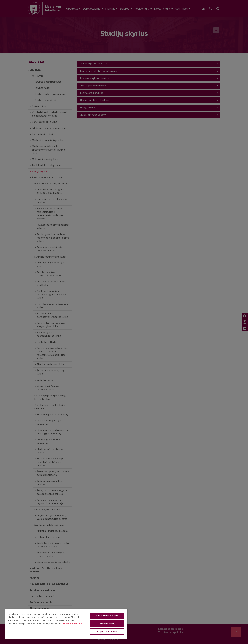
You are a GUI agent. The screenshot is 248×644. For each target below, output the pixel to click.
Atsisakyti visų (107, 624)
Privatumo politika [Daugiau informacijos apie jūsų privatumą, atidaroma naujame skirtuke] (72, 624)
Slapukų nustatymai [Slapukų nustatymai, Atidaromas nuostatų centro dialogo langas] (107, 632)
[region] (66, 624)
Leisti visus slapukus (107, 616)
